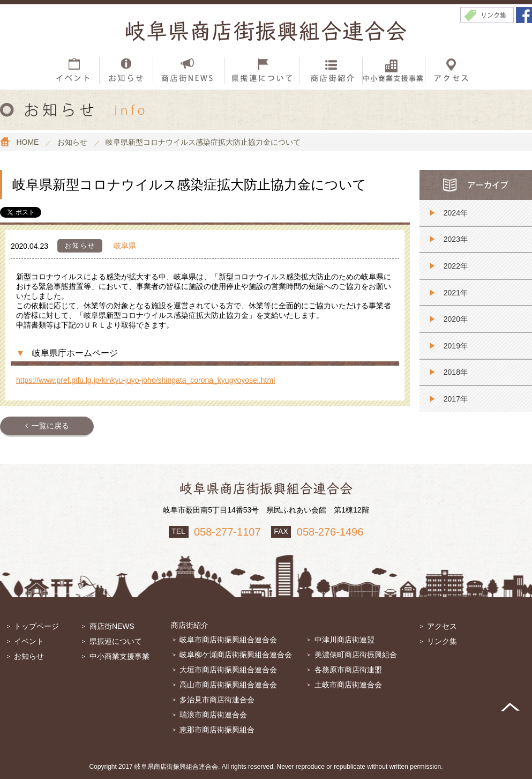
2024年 (456, 213)
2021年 (456, 293)
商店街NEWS (112, 626)
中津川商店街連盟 (344, 640)
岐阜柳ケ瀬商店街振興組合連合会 (236, 655)
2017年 (456, 399)
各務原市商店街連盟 (348, 670)
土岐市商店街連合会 (348, 685)
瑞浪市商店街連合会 (213, 715)
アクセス (442, 626)
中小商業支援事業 (119, 656)
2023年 (456, 239)
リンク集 (442, 641)
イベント (29, 641)
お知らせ (29, 656)
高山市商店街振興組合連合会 (228, 685)
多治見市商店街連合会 (217, 700)
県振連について (116, 641)
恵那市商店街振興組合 (217, 730)
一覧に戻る (50, 426)
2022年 (456, 266)
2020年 (456, 319)
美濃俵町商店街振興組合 (356, 655)
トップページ (36, 626)
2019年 (456, 346)
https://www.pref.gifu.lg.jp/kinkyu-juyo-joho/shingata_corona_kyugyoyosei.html (145, 380)
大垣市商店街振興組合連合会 (228, 670)
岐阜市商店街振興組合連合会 (228, 640)
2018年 (456, 372)
